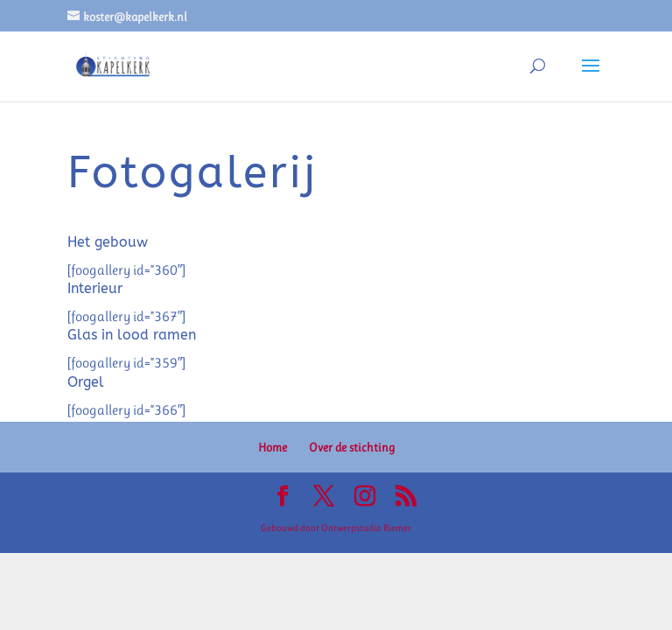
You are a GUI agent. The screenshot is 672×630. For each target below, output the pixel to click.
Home (273, 447)
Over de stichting (352, 447)
